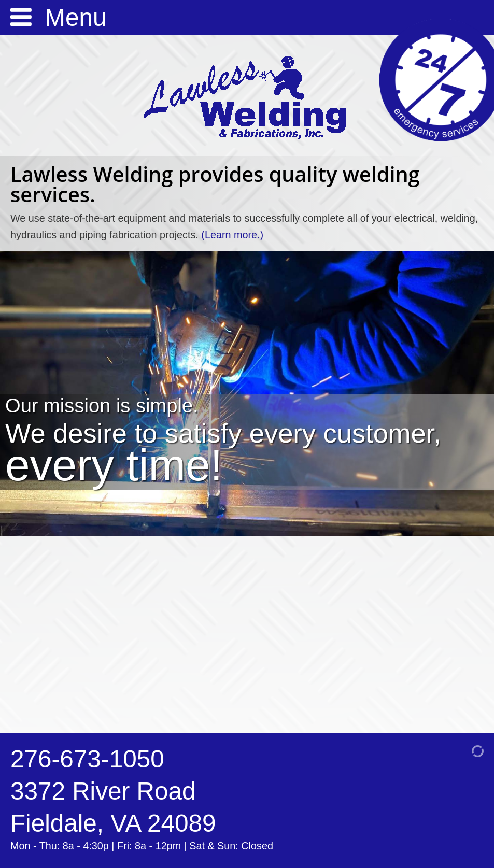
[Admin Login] (464, 750)
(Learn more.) (232, 235)
